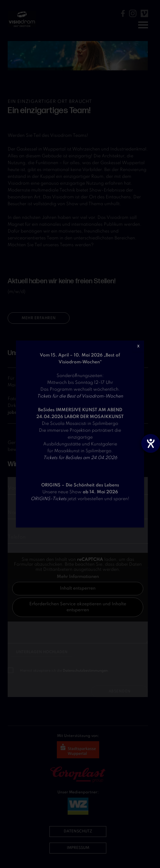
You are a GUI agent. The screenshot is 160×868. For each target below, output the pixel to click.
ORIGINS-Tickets (49, 499)
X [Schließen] (138, 346)
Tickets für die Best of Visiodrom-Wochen (80, 396)
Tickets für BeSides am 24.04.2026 (80, 458)
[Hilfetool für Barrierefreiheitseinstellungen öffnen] (151, 443)
